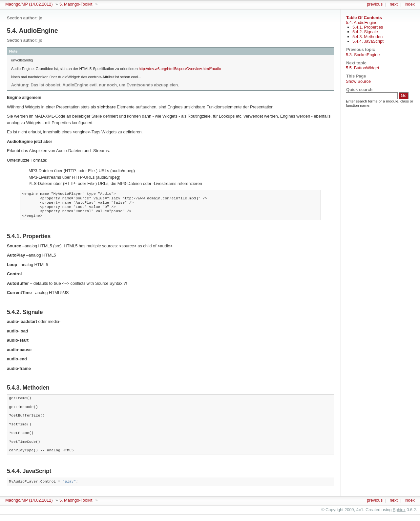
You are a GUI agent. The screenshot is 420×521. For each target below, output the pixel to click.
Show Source (358, 81)
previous (375, 4)
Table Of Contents (364, 18)
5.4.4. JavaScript (368, 41)
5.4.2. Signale (365, 32)
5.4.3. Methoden (367, 37)
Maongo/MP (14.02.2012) (29, 4)
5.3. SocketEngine (363, 55)
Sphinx (399, 510)
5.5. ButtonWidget (362, 68)
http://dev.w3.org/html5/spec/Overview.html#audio (180, 68)
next (394, 4)
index (410, 4)
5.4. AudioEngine (362, 23)
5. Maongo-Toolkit (76, 4)
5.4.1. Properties (368, 27)
